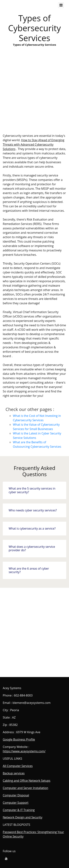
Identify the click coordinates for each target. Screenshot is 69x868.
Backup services (14, 773)
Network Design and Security (23, 817)
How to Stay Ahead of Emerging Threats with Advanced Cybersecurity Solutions (33, 145)
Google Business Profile (19, 739)
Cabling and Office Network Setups (27, 781)
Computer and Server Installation (25, 788)
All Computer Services (18, 766)
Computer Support (16, 803)
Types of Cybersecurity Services (34, 96)
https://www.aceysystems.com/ (24, 751)
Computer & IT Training (19, 810)
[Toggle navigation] (61, 5)
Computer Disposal (16, 795)
